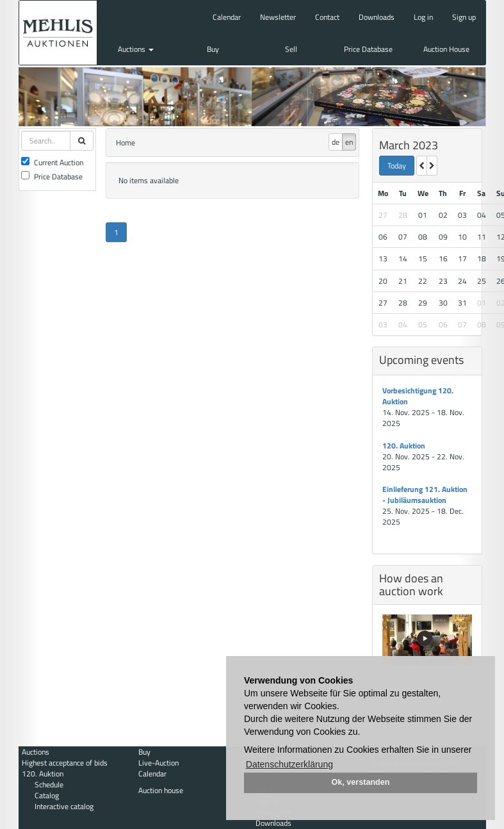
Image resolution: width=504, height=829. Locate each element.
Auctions (136, 49)
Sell (291, 49)
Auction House (446, 49)
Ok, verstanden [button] (361, 782)
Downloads (377, 17)
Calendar (227, 17)
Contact (327, 17)
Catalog (47, 795)
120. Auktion (404, 446)
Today (397, 166)
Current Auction (52, 162)
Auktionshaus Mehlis (58, 33)
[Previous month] (422, 166)
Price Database (368, 49)
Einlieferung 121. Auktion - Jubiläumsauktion (425, 495)
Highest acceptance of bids (65, 763)
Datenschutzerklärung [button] (289, 764)
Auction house (161, 790)
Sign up (464, 17)
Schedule (49, 784)
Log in (423, 17)
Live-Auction (159, 763)
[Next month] (432, 166)
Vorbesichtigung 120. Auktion (418, 396)
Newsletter (278, 17)
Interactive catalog (64, 806)
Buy (213, 49)
